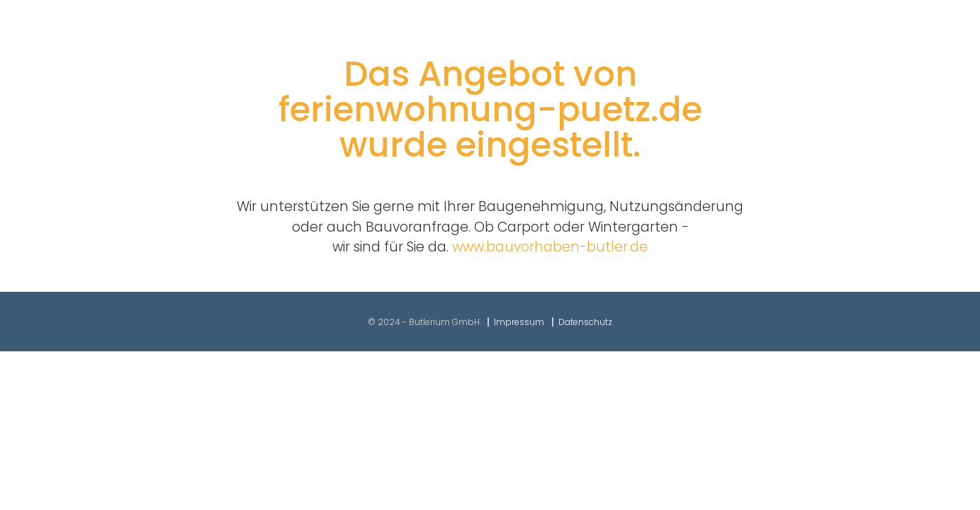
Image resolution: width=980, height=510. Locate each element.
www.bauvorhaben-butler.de (550, 247)
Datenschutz (585, 322)
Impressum (519, 322)
